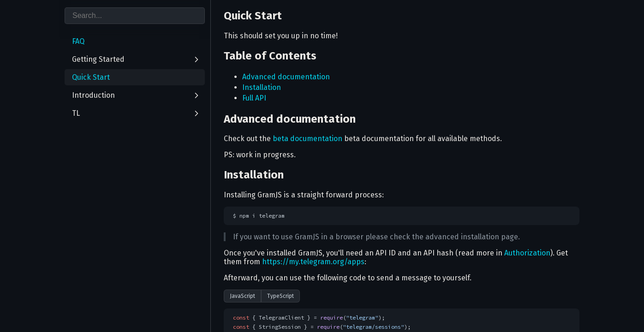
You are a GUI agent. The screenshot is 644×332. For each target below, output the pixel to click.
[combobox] (135, 16)
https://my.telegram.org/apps (313, 262)
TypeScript (280, 296)
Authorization (527, 253)
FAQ (78, 41)
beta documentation (307, 139)
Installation (262, 87)
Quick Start (91, 77)
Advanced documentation (286, 77)
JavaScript (242, 296)
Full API (254, 98)
